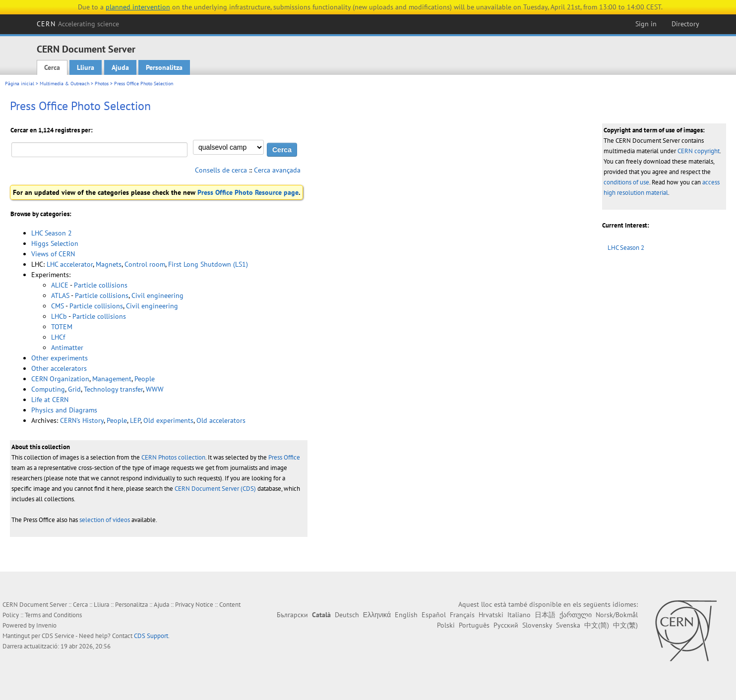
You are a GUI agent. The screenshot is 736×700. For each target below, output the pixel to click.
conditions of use (626, 182)
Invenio (46, 625)
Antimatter (67, 348)
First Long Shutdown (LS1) (208, 264)
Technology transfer (113, 389)
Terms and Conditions (53, 615)
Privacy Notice (194, 605)
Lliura (86, 67)
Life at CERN (50, 400)
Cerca (52, 67)
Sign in (646, 24)
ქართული (576, 615)
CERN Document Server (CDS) (215, 489)
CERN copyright (699, 151)
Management (112, 379)
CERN (78, 24)
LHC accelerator (70, 264)
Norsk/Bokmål (617, 615)
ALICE (60, 285)
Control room (145, 264)
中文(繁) (625, 625)
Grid (74, 389)
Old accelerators (221, 420)
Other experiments (60, 358)
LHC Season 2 (626, 248)
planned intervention (138, 7)
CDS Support (151, 636)
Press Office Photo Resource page (248, 192)
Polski (446, 625)
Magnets (109, 264)
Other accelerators (59, 368)
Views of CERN (53, 254)
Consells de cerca (221, 170)
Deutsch (347, 615)
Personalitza (164, 67)
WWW (155, 389)
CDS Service (58, 636)
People (145, 379)
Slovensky (537, 625)
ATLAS (60, 295)
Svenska (568, 625)
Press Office (284, 457)
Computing (48, 389)
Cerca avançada (277, 170)
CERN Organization (60, 379)
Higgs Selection (55, 243)
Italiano (519, 615)
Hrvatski (491, 615)
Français (462, 615)
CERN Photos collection (173, 457)
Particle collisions (101, 285)
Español (434, 615)
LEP (135, 420)
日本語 (545, 615)
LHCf (58, 337)
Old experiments (168, 420)
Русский (506, 625)
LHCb (59, 316)
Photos (102, 84)
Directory (685, 24)
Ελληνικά (377, 615)
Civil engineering (157, 295)
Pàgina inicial (20, 84)
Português (474, 625)
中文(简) (597, 625)
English (406, 615)
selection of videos (105, 520)
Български (292, 615)
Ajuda (120, 67)
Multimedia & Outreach (64, 84)
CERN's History (82, 420)
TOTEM (62, 327)
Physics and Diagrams (64, 410)
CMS (58, 306)
